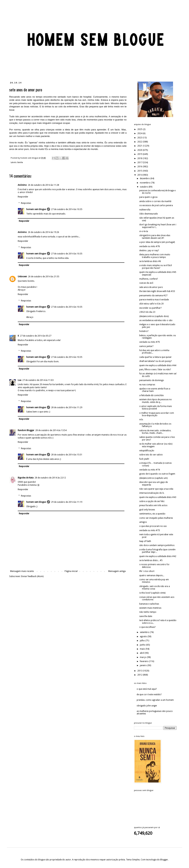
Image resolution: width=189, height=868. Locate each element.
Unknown (22, 277)
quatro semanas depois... (152, 575)
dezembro (145, 178)
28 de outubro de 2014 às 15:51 (67, 455)
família (20, 162)
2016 (140, 167)
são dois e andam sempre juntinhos (157, 545)
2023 (140, 138)
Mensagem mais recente (22, 571)
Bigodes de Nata (26, 478)
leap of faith (145, 541)
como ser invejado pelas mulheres (156, 518)
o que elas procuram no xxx (153, 526)
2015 (140, 171)
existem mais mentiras (150, 608)
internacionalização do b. (152, 493)
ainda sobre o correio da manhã (155, 201)
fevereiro (144, 661)
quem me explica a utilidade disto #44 (158, 365)
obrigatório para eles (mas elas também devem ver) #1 (155, 237)
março (143, 657)
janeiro (144, 665)
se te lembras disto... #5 (151, 560)
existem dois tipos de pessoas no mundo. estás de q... (156, 401)
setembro (145, 632)
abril (142, 653)
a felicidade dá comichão (152, 395)
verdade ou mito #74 (150, 470)
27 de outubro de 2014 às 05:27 (36, 336)
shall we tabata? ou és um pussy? (155, 361)
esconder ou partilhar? (150, 308)
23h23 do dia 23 (147, 312)
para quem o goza (148, 197)
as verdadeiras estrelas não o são (156, 320)
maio (143, 649)
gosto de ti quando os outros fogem (157, 474)
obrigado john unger (147, 706)
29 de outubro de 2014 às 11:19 (67, 502)
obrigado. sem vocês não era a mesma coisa (155, 588)
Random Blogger (26, 430)
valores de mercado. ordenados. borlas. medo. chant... (155, 432)
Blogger (164, 860)
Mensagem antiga (117, 571)
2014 (140, 175)
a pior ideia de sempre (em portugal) (157, 242)
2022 (140, 142)
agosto (144, 636)
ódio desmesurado (149, 214)
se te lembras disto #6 (150, 261)
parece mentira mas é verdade (154, 300)
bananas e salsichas (149, 604)
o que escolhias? (147, 627)
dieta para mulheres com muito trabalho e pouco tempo (155, 256)
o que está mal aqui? (147, 689)
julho (143, 641)
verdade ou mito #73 (150, 530)
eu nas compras (147, 385)
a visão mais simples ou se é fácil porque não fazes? (156, 267)
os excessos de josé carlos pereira (156, 205)
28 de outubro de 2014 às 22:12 (50, 478)
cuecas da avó (146, 283)
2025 (140, 129)
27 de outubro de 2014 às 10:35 (67, 209)
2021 (140, 146)
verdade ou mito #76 (150, 246)
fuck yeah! (144, 459)
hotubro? (144, 331)
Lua (20, 380)
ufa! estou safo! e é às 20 (151, 304)
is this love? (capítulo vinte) (152, 593)
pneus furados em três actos (153, 505)
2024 (140, 133)
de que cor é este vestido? (149, 695)
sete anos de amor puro (151, 287)
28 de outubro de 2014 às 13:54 (51, 430)
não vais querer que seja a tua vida (156, 489)
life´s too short (147, 571)
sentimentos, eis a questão (152, 514)
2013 (140, 671)
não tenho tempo (148, 612)
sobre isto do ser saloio (151, 455)
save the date (146, 616)
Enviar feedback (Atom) (32, 576)
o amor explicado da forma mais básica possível (156, 407)
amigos (143, 522)
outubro (144, 187)
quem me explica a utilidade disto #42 (158, 556)
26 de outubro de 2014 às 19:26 (43, 232)
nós (141, 420)
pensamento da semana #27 (153, 296)
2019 (140, 154)
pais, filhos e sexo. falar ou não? (155, 370)
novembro (145, 183)
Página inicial (71, 571)
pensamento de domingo (152, 380)
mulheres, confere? (149, 279)
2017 (140, 162)
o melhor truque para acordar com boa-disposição (157, 414)
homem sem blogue (36, 209)
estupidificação (147, 451)
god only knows (147, 510)
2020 (140, 150)
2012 (140, 675)
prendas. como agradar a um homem (155, 700)
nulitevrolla (145, 210)
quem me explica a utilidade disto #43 (158, 497)
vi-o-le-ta (144, 231)
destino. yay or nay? (149, 250)
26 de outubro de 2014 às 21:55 (44, 277)
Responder (23, 197)
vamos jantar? (146, 346)
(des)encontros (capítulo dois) (154, 316)
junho (143, 645)
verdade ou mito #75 (150, 342)
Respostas (26, 203)
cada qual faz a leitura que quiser (155, 357)
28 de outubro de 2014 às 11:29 (67, 407)
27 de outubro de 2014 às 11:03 (38, 380)
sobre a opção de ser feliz (152, 501)
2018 (140, 158)
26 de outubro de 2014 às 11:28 (43, 185)
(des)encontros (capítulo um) (153, 478)
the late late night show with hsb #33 (157, 291)
